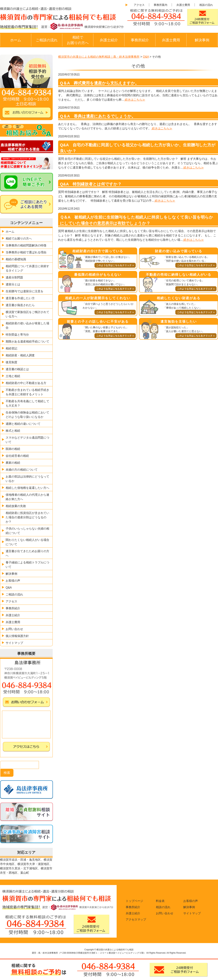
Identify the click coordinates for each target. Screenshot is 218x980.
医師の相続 (13, 449)
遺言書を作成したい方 (20, 298)
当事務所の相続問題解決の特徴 (26, 245)
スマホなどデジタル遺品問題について (27, 440)
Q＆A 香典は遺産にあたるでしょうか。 (98, 116)
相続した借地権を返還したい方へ (27, 488)
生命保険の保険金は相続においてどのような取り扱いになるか (27, 415)
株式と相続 (13, 431)
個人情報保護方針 (17, 636)
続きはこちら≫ (135, 100)
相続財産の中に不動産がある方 (26, 383)
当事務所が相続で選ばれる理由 (26, 252)
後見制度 (11, 362)
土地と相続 (13, 376)
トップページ (134, 901)
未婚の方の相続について (22, 470)
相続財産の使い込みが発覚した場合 (27, 325)
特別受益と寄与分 (17, 335)
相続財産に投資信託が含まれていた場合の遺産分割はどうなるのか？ (27, 517)
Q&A (9, 588)
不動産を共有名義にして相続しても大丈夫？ (27, 403)
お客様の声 (13, 581)
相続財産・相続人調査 (20, 355)
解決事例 (202, 40)
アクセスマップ (136, 919)
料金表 (160, 901)
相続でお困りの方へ (78, 40)
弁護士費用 (183, 5)
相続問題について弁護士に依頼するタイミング (27, 268)
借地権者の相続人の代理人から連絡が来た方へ (27, 497)
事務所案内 (161, 5)
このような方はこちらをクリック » (115, 265)
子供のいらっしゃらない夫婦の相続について (27, 531)
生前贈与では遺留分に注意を (25, 291)
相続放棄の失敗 (16, 506)
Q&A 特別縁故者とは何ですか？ (91, 184)
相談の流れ (206, 5)
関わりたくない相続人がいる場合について (27, 542)
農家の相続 (13, 463)
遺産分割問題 (14, 277)
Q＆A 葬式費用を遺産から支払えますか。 (99, 83)
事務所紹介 (140, 40)
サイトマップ (14, 643)
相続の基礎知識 (16, 259)
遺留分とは (13, 284)
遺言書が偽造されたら (20, 305)
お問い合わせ (14, 629)
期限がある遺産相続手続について (27, 341)
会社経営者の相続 (17, 456)
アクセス (139, 5)
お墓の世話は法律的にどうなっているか (27, 479)
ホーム (16, 40)
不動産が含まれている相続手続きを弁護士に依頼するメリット (27, 392)
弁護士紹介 (109, 40)
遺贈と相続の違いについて (23, 424)
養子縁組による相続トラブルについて (27, 565)
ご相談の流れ (47, 40)
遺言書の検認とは (17, 369)
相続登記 (11, 348)
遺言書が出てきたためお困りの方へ (27, 553)
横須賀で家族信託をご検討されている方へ (27, 314)
